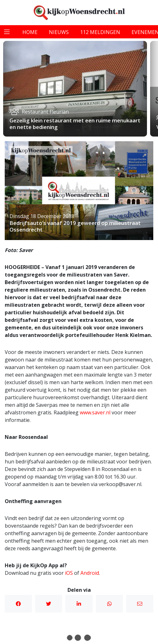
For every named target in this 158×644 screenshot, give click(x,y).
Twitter (49, 604)
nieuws (59, 32)
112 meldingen (100, 32)
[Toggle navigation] (7, 32)
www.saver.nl (96, 412)
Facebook (18, 604)
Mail (140, 604)
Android (90, 573)
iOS (69, 573)
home (30, 32)
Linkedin (79, 604)
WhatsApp (109, 604)
